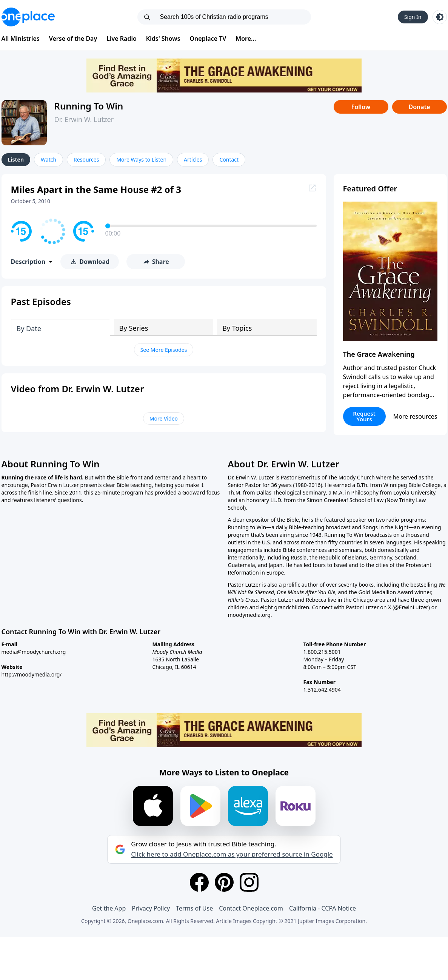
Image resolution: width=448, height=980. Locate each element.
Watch (48, 159)
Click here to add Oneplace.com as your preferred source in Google (232, 854)
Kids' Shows (163, 39)
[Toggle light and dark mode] (440, 17)
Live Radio (122, 39)
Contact (229, 159)
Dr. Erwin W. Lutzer (84, 119)
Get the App (109, 908)
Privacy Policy (151, 908)
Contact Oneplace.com (251, 908)
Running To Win (89, 106)
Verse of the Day (73, 39)
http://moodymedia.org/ (32, 674)
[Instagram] (249, 882)
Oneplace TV (208, 39)
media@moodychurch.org (34, 652)
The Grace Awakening (379, 354)
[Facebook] (199, 882)
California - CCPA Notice (323, 908)
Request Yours (364, 416)
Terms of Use (194, 908)
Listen (16, 159)
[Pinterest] (224, 882)
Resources (86, 159)
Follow (361, 107)
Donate (419, 107)
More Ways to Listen (141, 159)
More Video (164, 418)
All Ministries (21, 39)
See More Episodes (164, 350)
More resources (415, 416)
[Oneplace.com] (28, 17)
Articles (193, 159)
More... (246, 39)
